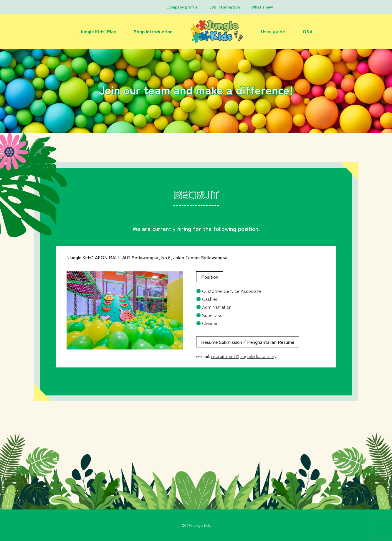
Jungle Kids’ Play (98, 31)
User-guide (273, 31)
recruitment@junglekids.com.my (244, 356)
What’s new (262, 7)
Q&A (308, 31)
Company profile (182, 7)
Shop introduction (153, 31)
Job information (225, 7)
